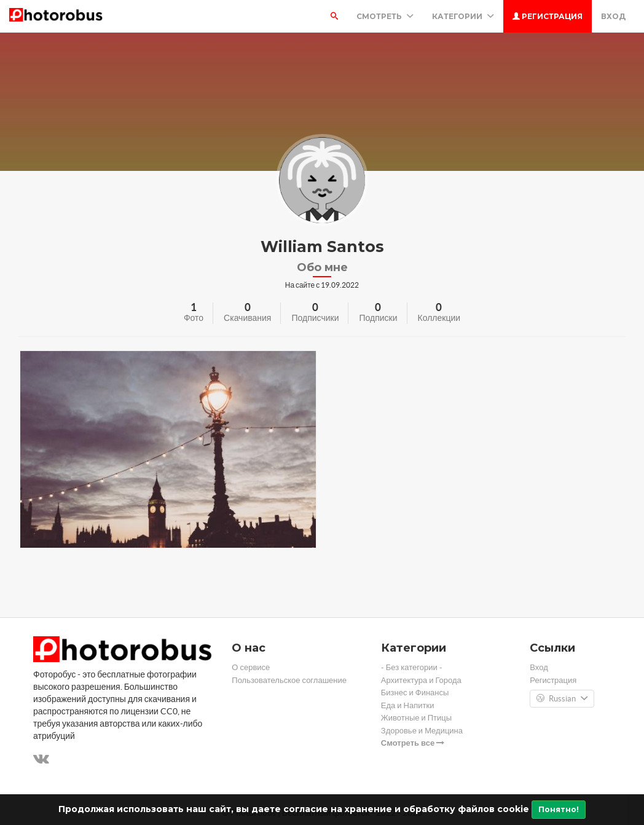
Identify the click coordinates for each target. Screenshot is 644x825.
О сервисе (251, 667)
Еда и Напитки (408, 705)
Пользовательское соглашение (289, 680)
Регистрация (548, 16)
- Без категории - (412, 667)
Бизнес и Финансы (415, 693)
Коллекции (439, 318)
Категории (463, 16)
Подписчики (315, 318)
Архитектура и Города (421, 680)
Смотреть (385, 16)
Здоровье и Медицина (422, 731)
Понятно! (559, 809)
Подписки (378, 318)
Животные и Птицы (416, 718)
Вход (613, 16)
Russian (562, 699)
